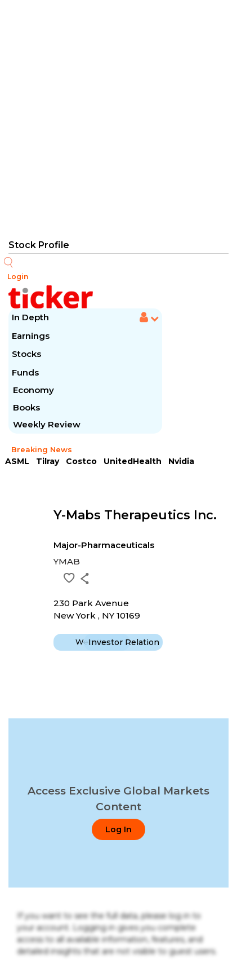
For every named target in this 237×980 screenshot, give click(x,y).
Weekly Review (47, 424)
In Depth (30, 317)
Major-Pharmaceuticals (104, 545)
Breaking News (42, 449)
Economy (33, 390)
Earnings (32, 336)
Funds (26, 372)
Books (26, 407)
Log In (118, 829)
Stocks (26, 354)
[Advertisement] (118, 118)
